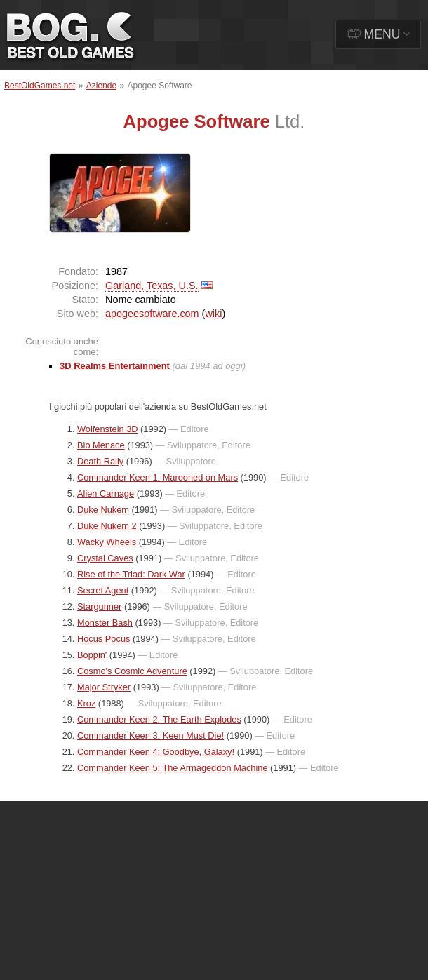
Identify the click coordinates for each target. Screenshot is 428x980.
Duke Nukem (103, 510)
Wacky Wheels (107, 542)
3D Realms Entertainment (115, 366)
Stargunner (99, 606)
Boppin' (92, 655)
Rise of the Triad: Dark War (131, 574)
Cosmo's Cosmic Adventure (132, 671)
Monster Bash (105, 623)
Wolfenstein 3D (108, 429)
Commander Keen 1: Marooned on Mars (158, 477)
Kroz (86, 703)
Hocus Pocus (103, 639)
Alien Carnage (106, 494)
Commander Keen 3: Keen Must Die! (151, 736)
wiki (213, 314)
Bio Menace (101, 445)
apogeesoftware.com (152, 314)
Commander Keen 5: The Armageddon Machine (173, 768)
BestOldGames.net (40, 86)
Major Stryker (104, 687)
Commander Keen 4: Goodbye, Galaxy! (156, 752)
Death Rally (100, 461)
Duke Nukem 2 (107, 526)
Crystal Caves (105, 558)
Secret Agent (103, 590)
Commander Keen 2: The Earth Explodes (159, 719)
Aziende (101, 86)
